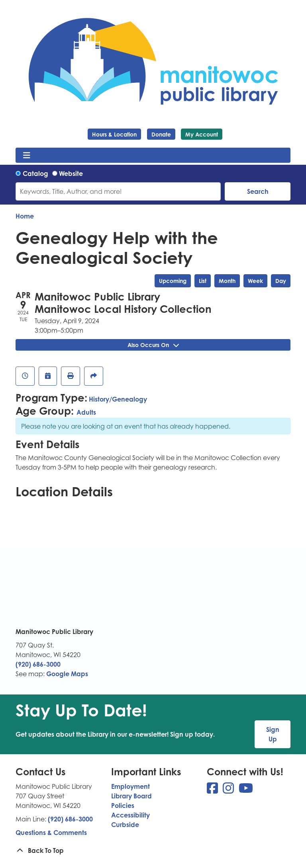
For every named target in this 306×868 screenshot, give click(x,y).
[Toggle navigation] (26, 155)
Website (71, 174)
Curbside (125, 825)
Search (258, 191)
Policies (123, 806)
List (203, 281)
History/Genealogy (118, 399)
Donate (161, 134)
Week (255, 281)
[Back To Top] (153, 850)
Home (25, 216)
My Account (202, 134)
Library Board (131, 796)
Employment (130, 786)
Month (227, 281)
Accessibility (130, 815)
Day (281, 281)
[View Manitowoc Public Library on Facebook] (213, 790)
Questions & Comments (51, 833)
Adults (86, 412)
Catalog (35, 174)
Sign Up (273, 734)
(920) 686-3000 (38, 664)
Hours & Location (114, 134)
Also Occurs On (153, 345)
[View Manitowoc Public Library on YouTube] (246, 790)
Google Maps (67, 674)
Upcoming (173, 281)
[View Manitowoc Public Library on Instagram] (229, 790)
